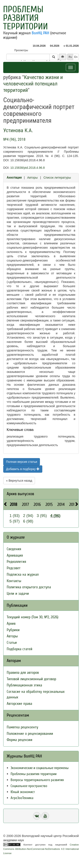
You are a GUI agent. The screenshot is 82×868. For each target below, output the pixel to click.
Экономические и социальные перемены (40, 768)
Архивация (15, 555)
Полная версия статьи (22, 462)
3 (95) (42, 516)
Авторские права (19, 704)
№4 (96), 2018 (14, 139)
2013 (73, 504)
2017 (25, 504)
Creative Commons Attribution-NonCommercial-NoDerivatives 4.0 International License (41, 849)
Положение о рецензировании (30, 734)
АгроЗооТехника (22, 798)
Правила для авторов (23, 673)
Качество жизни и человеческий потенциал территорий (33, 84)
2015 (49, 504)
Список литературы (57, 178)
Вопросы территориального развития (37, 780)
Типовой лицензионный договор (31, 679)
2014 (61, 504)
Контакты (14, 581)
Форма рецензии (20, 740)
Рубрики (13, 630)
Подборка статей (20, 649)
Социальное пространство (29, 786)
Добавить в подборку (23, 469)
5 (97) (15, 521)
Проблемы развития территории (25, 18)
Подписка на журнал (23, 574)
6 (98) (28, 521)
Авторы (32, 178)
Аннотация (14, 178)
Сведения (14, 549)
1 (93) (15, 516)
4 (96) (55, 516)
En (76, 57)
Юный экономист (23, 792)
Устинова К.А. (18, 130)
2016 (37, 504)
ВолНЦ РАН (40, 33)
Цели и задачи (18, 594)
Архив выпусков (20, 494)
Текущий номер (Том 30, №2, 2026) (32, 617)
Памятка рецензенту (22, 727)
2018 (14, 504)
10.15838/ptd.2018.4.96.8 (28, 168)
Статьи (12, 643)
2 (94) (28, 516)
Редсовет (14, 568)
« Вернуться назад (19, 481)
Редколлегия (16, 562)
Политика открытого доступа (29, 587)
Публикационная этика (24, 685)
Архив (11, 624)
